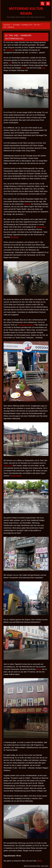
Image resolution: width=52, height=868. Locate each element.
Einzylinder (14, 237)
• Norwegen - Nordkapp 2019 (22, 25)
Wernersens (41, 227)
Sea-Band (10, 50)
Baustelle (27, 204)
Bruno (24, 68)
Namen (39, 669)
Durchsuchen (43, 4)
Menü (48, 4)
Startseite (7, 25)
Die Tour (37, 25)
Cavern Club (8, 466)
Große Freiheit (16, 476)
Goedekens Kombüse (26, 325)
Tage (44, 68)
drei (10, 63)
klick (41, 861)
